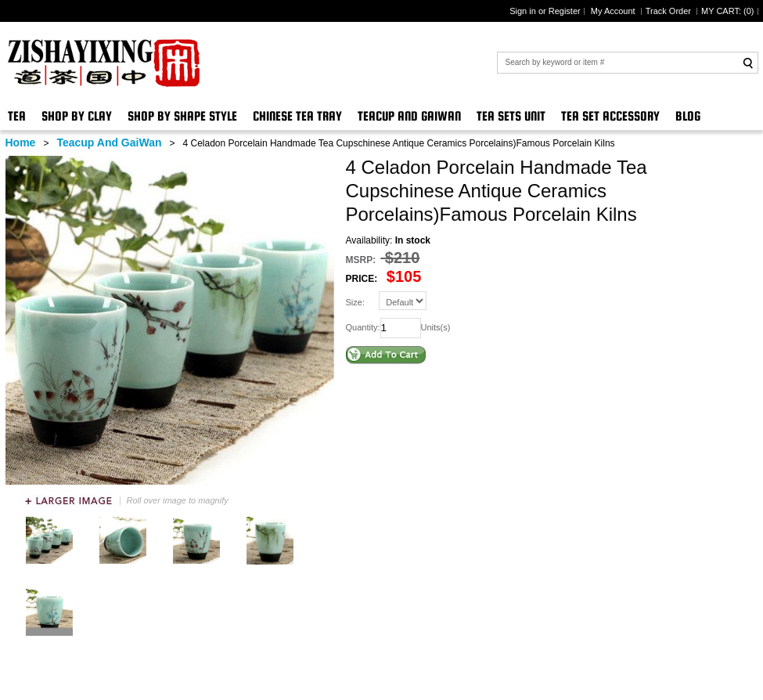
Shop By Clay (77, 116)
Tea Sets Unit (511, 116)
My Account (614, 11)
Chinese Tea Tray (297, 116)
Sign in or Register (545, 11)
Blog (688, 116)
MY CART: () (727, 11)
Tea (17, 116)
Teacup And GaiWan (409, 116)
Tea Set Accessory (610, 116)
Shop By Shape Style (182, 116)
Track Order (669, 11)
